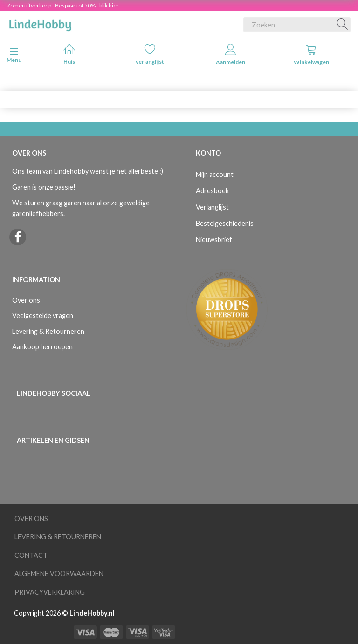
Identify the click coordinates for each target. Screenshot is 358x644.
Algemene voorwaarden (59, 573)
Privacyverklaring (50, 592)
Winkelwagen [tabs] (311, 55)
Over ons (26, 300)
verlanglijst (150, 54)
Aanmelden (231, 55)
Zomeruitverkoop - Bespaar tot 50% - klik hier (63, 5)
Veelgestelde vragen (43, 315)
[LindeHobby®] (40, 23)
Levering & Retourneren (48, 331)
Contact (31, 555)
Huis (69, 54)
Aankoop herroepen (42, 347)
